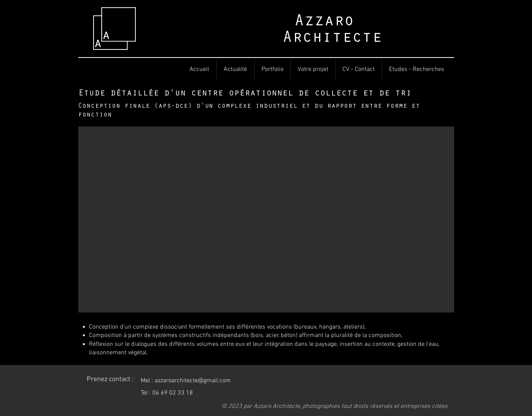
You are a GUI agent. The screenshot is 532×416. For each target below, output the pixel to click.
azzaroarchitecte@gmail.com (193, 381)
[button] (266, 220)
